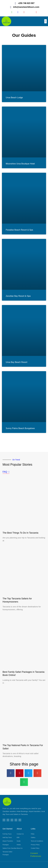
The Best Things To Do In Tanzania (20, 533)
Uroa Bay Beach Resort (17, 362)
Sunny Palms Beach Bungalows (20, 428)
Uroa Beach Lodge (14, 98)
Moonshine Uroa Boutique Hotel (20, 164)
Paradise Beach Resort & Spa (19, 230)
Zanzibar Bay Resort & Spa (18, 296)
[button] (46, 21)
